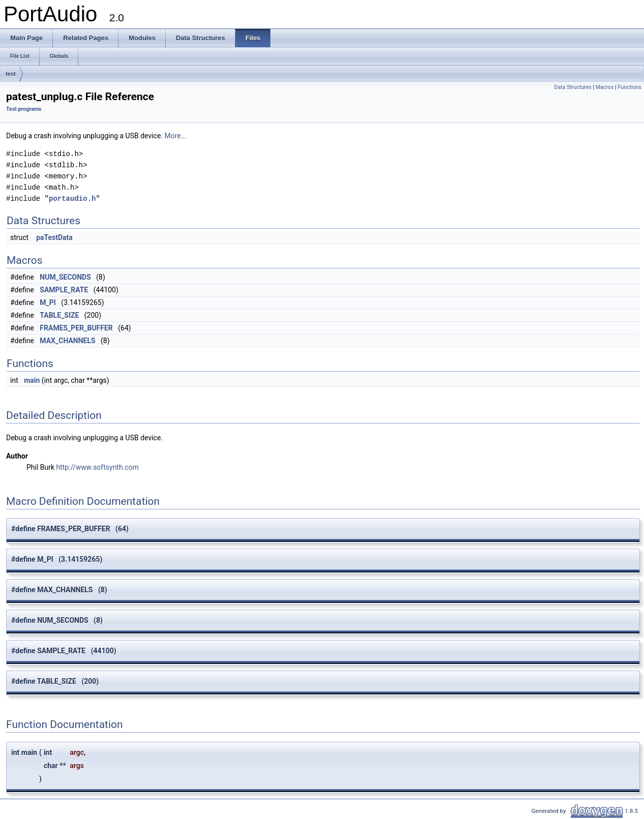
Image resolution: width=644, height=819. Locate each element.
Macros (605, 87)
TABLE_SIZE (59, 315)
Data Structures (573, 87)
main (32, 380)
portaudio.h (72, 199)
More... (176, 136)
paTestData (54, 237)
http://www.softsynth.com (98, 467)
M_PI (48, 302)
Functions (630, 87)
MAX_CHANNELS (67, 341)
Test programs (24, 109)
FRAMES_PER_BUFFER (76, 328)
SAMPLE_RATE (64, 290)
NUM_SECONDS (65, 277)
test (11, 74)
